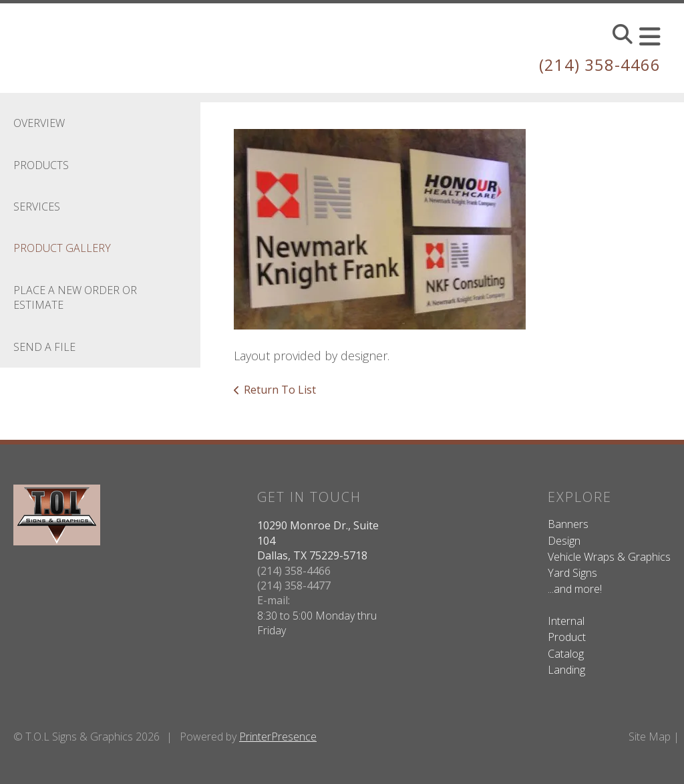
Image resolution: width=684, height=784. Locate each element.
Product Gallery (62, 248)
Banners (568, 524)
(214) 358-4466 (600, 64)
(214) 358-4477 (294, 585)
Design (564, 540)
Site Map (650, 736)
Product (567, 637)
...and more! (575, 589)
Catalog (566, 653)
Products (41, 164)
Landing (566, 669)
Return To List (280, 389)
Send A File (44, 346)
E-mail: (274, 600)
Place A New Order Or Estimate (75, 297)
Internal (566, 621)
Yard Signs (572, 572)
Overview (39, 123)
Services (37, 206)
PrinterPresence (278, 736)
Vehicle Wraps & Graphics (609, 556)
